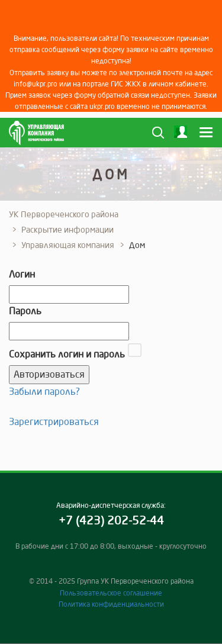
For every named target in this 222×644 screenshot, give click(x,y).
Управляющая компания (68, 245)
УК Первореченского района (64, 214)
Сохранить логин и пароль (67, 354)
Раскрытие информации (67, 230)
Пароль (25, 311)
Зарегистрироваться (54, 421)
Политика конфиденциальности (111, 604)
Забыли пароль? (44, 391)
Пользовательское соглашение (111, 593)
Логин (22, 274)
